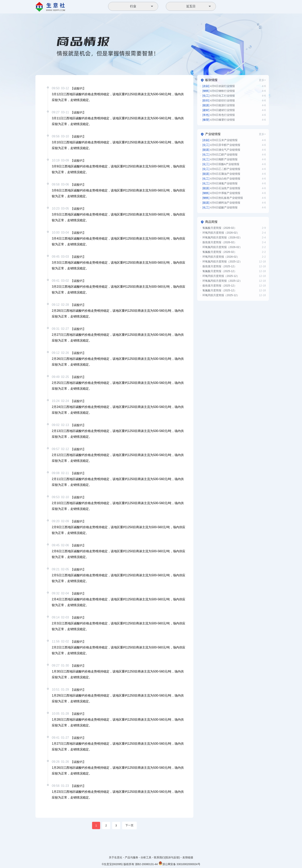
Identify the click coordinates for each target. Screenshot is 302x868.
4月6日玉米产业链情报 (220, 140)
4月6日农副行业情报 (219, 86)
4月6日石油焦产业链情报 (221, 188)
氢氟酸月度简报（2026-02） (219, 228)
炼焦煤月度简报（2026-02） (219, 242)
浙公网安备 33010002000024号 (179, 863)
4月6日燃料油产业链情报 (221, 203)
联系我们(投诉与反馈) (167, 857)
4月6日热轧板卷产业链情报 (223, 198)
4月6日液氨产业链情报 (220, 183)
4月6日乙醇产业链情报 (220, 155)
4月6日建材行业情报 (219, 110)
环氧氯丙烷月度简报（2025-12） (222, 261)
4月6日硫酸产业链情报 (220, 207)
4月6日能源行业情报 (219, 105)
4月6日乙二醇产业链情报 (221, 169)
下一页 (129, 825)
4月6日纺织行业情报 (219, 100)
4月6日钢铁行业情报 (219, 91)
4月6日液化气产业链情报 (221, 150)
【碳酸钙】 (78, 88)
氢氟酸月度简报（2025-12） (219, 271)
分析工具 (146, 857)
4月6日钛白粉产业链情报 (221, 179)
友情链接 (188, 857)
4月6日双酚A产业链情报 (221, 164)
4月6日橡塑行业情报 (219, 120)
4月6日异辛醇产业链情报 (221, 145)
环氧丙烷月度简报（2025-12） (221, 276)
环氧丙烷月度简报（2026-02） (221, 233)
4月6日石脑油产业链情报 (221, 174)
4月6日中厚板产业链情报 (221, 193)
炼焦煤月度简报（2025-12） (219, 266)
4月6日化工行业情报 (219, 96)
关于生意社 (116, 857)
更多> (262, 80)
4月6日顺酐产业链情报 (220, 159)
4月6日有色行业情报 (219, 115)
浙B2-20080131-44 (146, 864)
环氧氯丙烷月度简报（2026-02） (222, 237)
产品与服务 (132, 857)
